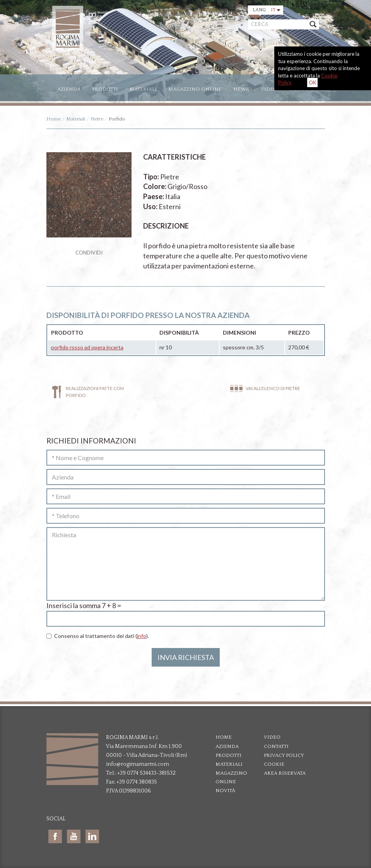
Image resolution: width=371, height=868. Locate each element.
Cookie (274, 764)
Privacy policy (284, 755)
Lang (267, 10)
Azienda (227, 746)
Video (269, 89)
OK (312, 83)
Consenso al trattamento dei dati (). (98, 636)
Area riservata (285, 773)
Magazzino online (195, 89)
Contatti (276, 746)
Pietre (97, 119)
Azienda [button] (69, 89)
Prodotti (105, 89)
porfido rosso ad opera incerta (87, 347)
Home (54, 119)
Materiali (143, 89)
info (142, 636)
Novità (225, 791)
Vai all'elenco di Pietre (273, 388)
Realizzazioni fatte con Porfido (95, 392)
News (241, 89)
